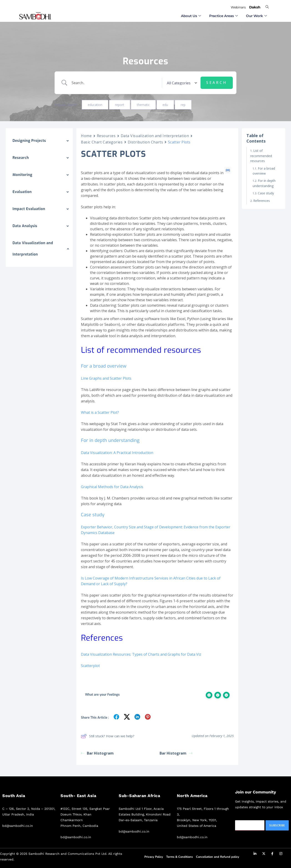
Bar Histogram (97, 753)
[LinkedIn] (255, 854)
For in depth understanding (264, 183)
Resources (106, 136)
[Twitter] (264, 854)
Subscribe (277, 825)
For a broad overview (264, 171)
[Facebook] (272, 854)
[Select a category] (181, 83)
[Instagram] (281, 854)
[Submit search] (217, 83)
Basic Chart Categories (102, 142)
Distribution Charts (145, 142)
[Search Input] (116, 83)
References (262, 201)
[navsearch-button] (267, 7)
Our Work (256, 16)
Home (86, 136)
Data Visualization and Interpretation (155, 136)
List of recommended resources (261, 156)
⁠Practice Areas (223, 16)
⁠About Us (191, 16)
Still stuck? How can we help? (108, 736)
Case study (266, 193)
